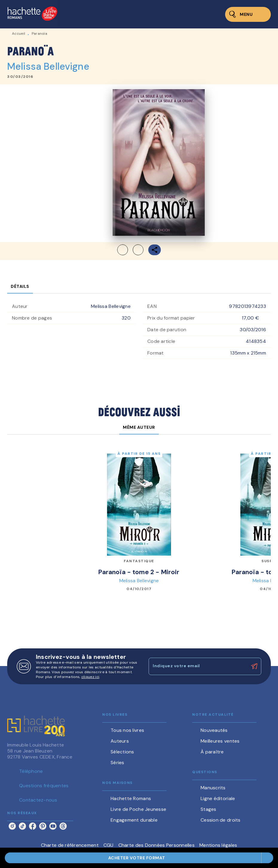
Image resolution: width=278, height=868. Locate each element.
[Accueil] (32, 14)
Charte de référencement (70, 845)
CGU (109, 845)
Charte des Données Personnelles (156, 845)
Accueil (19, 34)
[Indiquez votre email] (197, 666)
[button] (139, 858)
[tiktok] (22, 826)
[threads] (63, 826)
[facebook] (33, 826)
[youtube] (53, 826)
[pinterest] (43, 826)
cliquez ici (90, 677)
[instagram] (12, 826)
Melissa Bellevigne (48, 66)
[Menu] (248, 14)
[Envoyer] (254, 666)
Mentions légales (218, 845)
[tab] (20, 286)
